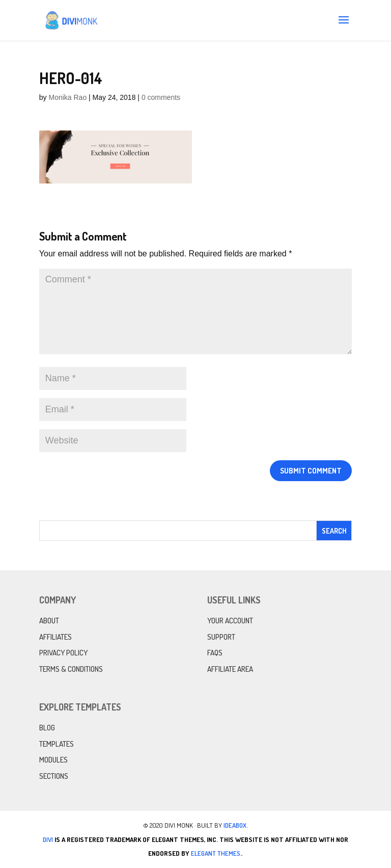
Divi (48, 839)
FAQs (215, 653)
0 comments (161, 97)
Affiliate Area (230, 669)
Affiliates (55, 637)
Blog (47, 728)
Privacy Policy (63, 653)
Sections (54, 776)
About (49, 621)
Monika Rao (67, 97)
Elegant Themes (216, 853)
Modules (53, 760)
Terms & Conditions (71, 669)
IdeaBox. (236, 825)
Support (221, 637)
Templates (57, 744)
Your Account (230, 621)
